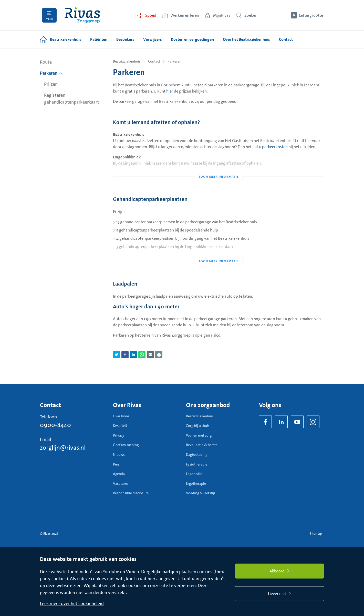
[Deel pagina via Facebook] (125, 355)
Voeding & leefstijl (201, 493)
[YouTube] (297, 422)
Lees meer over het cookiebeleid (72, 603)
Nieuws (119, 455)
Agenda (119, 474)
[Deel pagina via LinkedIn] (133, 355)
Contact (154, 61)
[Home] (82, 15)
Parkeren (51, 73)
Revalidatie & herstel (202, 445)
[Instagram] (313, 422)
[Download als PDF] (159, 355)
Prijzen (51, 84)
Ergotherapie (196, 483)
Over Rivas (121, 416)
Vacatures (121, 483)
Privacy (119, 435)
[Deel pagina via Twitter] (117, 355)
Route (46, 62)
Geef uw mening (126, 445)
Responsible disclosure (131, 493)
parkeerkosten (275, 147)
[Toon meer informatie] (219, 166)
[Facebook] (265, 422)
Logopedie (194, 474)
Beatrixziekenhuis (127, 61)
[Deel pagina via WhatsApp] (142, 355)
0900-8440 (55, 425)
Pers (116, 464)
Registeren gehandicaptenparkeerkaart (71, 99)
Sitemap (316, 534)
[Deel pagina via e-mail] (150, 355)
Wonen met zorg (199, 435)
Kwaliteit (120, 426)
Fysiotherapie (197, 464)
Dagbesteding (197, 455)
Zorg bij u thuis (198, 426)
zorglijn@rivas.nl (63, 448)
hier (170, 91)
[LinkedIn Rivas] (281, 422)
